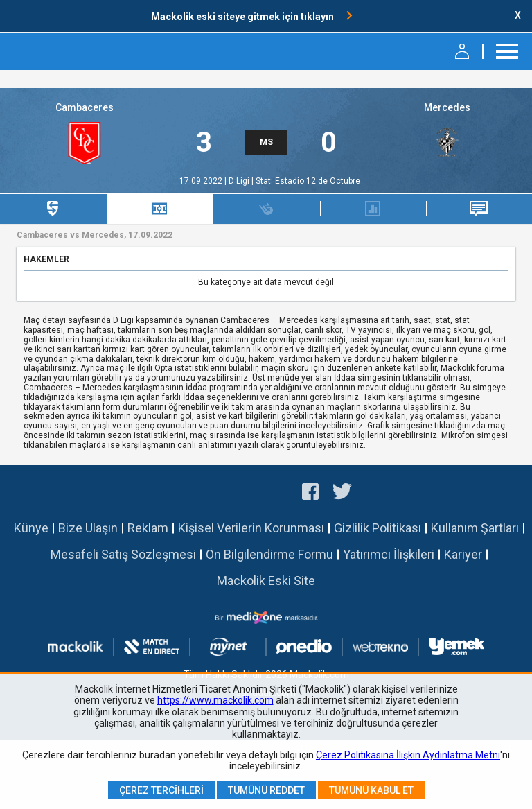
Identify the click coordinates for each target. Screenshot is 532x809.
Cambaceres (85, 107)
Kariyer (463, 554)
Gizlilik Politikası (378, 528)
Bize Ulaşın (88, 528)
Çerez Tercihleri (161, 790)
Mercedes (447, 107)
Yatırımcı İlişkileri (389, 554)
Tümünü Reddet (266, 790)
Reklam (148, 528)
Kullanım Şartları (475, 528)
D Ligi (240, 181)
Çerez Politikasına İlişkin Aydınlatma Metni (408, 755)
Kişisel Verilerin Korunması (251, 528)
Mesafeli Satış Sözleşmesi (123, 554)
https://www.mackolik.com (215, 700)
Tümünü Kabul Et (371, 790)
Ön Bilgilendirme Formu (269, 554)
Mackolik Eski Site (266, 581)
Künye (31, 528)
